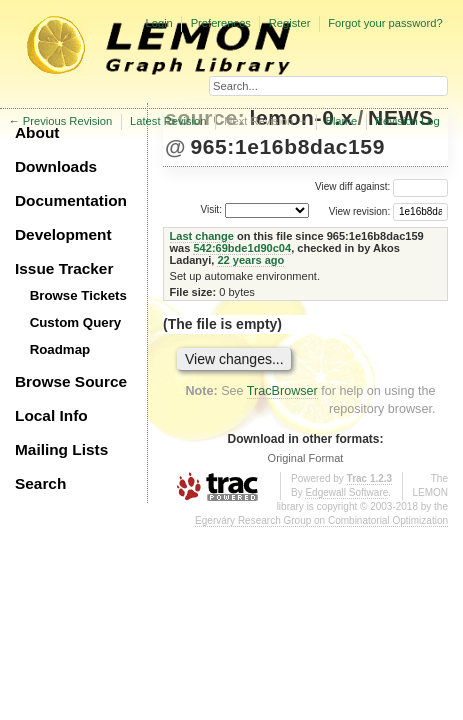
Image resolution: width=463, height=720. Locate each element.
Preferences (221, 23)
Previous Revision (68, 121)
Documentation (71, 200)
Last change (202, 236)
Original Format (306, 458)
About (37, 132)
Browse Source (71, 381)
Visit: (211, 209)
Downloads (56, 166)
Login (158, 23)
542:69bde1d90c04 (242, 248)
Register (290, 23)
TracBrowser (282, 391)
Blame (341, 121)
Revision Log (407, 121)
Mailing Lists (61, 449)
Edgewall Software (346, 492)
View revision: (360, 210)
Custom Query (76, 322)
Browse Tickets (78, 295)
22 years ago (250, 260)
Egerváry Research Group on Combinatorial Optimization (321, 520)
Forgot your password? (385, 23)
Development (63, 234)
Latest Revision (168, 121)
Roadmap (60, 349)
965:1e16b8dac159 (287, 146)
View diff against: (381, 186)
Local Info (51, 415)
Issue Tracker (64, 268)
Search (40, 483)
